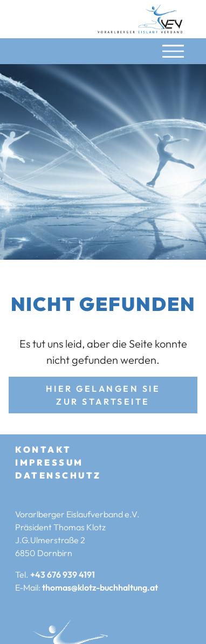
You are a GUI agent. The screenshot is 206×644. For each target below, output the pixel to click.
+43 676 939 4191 (63, 574)
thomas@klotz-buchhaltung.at (100, 587)
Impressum (49, 462)
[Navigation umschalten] (173, 51)
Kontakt (43, 449)
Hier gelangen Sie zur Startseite (103, 395)
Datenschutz (58, 475)
